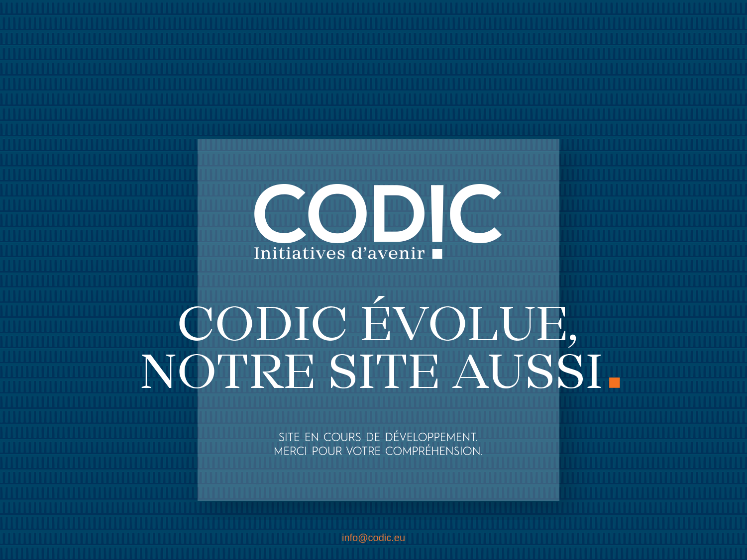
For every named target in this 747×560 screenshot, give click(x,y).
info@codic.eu (373, 538)
